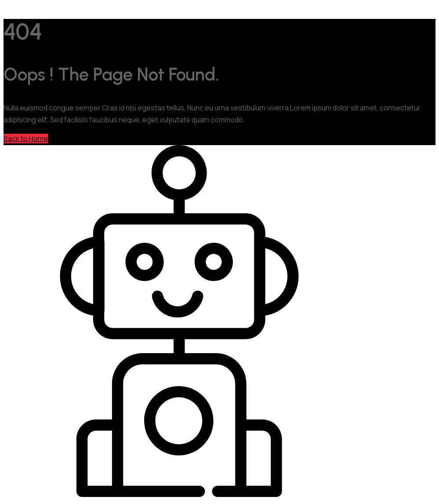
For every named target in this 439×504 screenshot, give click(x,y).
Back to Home (26, 139)
